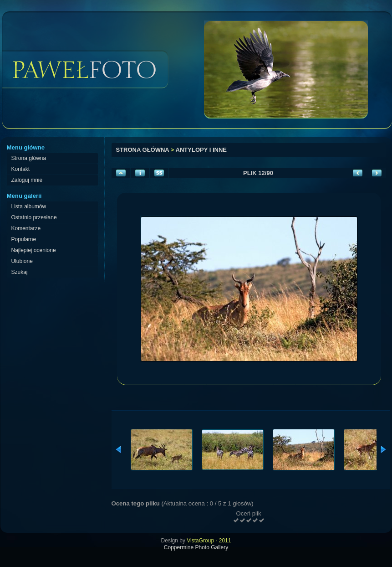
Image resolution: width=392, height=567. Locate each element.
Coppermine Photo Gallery (196, 547)
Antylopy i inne (201, 150)
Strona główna (143, 150)
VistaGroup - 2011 (209, 541)
